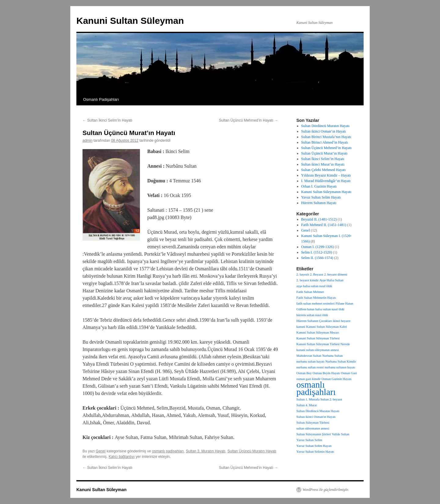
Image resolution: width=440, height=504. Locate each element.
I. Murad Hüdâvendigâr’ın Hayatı (326, 181)
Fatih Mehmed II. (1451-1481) (324, 225)
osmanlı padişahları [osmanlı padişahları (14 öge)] (316, 388)
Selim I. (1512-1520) (317, 252)
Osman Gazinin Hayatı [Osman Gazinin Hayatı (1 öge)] (336, 379)
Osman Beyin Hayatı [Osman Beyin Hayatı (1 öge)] (326, 373)
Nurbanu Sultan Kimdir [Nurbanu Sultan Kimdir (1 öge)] (341, 362)
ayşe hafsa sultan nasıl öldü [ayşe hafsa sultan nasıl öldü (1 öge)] (314, 286)
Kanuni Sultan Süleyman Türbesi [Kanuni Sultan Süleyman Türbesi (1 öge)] (318, 338)
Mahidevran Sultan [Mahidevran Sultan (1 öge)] (309, 356)
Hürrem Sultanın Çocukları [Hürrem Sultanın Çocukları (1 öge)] (314, 321)
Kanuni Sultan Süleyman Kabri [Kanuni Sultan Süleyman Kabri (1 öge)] (326, 327)
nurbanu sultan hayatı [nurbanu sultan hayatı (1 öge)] (310, 362)
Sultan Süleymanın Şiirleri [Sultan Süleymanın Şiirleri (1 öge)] (314, 434)
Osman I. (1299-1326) (318, 247)
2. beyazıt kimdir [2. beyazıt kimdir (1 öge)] (308, 280)
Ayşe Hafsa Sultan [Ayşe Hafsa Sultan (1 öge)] (332, 280)
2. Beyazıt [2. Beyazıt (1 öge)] (316, 274)
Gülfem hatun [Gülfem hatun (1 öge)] (305, 309)
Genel (101, 451)
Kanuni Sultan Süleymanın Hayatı (326, 192)
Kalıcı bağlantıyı (121, 457)
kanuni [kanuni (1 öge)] (301, 327)
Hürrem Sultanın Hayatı (319, 203)
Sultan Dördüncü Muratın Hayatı (325, 126)
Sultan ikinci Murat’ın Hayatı (323, 164)
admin (88, 141)
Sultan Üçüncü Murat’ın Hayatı (324, 153)
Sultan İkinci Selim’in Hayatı (107, 120)
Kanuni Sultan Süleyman (130, 21)
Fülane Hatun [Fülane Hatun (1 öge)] (344, 303)
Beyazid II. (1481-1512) (319, 219)
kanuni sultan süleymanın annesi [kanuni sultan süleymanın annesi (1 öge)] (318, 350)
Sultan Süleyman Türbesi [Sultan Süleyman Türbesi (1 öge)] (313, 423)
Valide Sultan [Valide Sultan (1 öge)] (341, 434)
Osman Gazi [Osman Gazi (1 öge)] (349, 373)
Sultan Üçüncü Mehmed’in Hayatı (249, 120)
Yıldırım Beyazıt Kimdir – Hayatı (326, 175)
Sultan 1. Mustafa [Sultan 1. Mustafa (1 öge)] (308, 399)
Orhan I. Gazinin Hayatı (319, 186)
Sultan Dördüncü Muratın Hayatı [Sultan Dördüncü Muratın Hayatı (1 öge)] (318, 411)
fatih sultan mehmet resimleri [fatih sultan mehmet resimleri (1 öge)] (315, 303)
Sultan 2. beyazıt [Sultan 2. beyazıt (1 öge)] (331, 399)
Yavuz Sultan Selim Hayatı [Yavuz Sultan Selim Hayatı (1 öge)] (314, 446)
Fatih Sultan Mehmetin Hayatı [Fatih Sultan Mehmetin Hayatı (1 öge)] (316, 298)
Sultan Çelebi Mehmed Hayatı (324, 170)
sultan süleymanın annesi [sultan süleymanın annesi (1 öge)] (313, 428)
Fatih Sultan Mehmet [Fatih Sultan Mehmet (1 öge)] (310, 292)
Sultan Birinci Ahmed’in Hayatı (325, 142)
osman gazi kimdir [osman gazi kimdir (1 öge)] (308, 379)
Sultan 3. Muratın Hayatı (205, 451)
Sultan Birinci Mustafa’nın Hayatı (326, 137)
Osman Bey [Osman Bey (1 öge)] (304, 373)
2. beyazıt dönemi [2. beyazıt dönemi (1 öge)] (336, 274)
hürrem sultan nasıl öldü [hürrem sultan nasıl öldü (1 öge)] (312, 315)
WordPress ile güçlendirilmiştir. (326, 490)
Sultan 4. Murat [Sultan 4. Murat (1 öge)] (307, 405)
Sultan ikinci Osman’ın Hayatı (324, 131)
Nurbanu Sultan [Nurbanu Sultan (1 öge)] (332, 356)
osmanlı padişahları (168, 451)
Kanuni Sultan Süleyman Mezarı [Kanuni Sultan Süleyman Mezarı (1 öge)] (318, 332)
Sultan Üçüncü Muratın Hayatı (252, 451)
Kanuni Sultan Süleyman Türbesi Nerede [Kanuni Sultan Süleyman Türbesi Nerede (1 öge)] (323, 344)
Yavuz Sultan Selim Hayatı (321, 197)
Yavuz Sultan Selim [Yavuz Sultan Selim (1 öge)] (309, 440)
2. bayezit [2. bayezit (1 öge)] (303, 274)
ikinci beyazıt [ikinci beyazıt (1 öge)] (342, 321)
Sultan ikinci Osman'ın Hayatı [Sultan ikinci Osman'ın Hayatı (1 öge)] (316, 417)
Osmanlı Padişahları (101, 99)
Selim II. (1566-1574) (317, 258)
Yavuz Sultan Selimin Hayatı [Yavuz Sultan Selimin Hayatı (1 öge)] (315, 452)
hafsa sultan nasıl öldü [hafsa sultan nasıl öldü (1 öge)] (330, 309)
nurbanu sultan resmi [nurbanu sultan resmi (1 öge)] (310, 367)
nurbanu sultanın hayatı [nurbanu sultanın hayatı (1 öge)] (340, 367)
